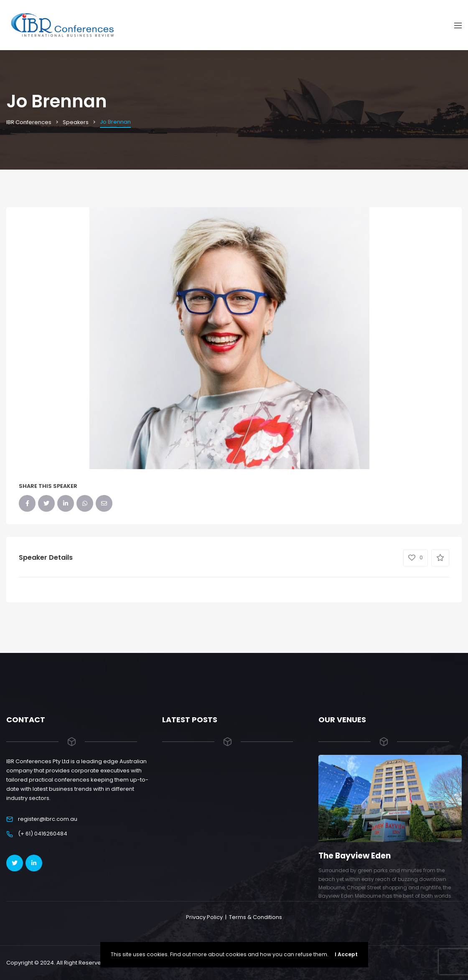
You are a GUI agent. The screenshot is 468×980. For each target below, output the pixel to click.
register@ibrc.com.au (48, 819)
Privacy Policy (204, 917)
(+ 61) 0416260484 (43, 834)
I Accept (346, 954)
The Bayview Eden (355, 856)
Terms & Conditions (256, 917)
